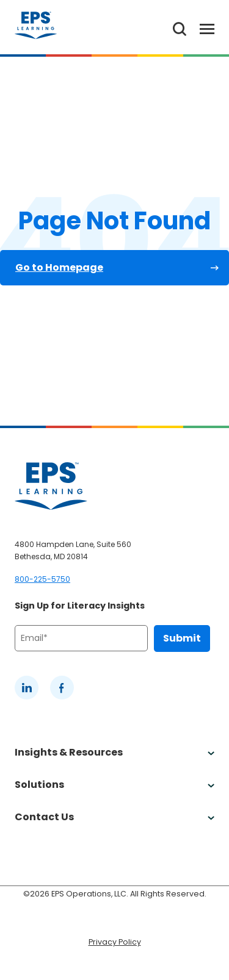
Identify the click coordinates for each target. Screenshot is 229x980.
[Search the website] (180, 27)
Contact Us (114, 817)
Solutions (114, 785)
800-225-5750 (42, 579)
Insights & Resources (114, 752)
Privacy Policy (115, 942)
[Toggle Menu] (200, 27)
